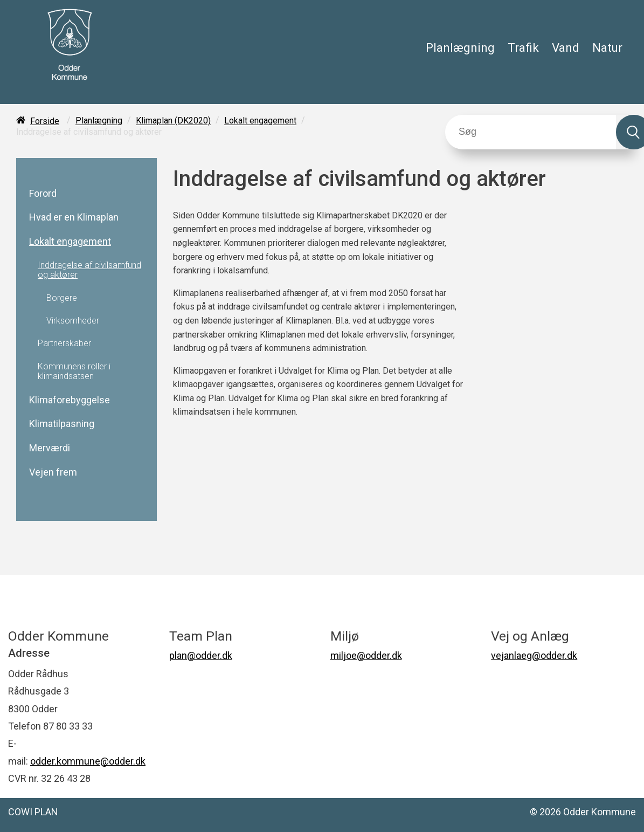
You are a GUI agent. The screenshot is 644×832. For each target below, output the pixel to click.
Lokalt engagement (260, 121)
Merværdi (50, 448)
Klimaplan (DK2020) (173, 121)
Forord (43, 194)
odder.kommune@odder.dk (88, 761)
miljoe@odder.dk (366, 655)
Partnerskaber (64, 343)
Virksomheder (73, 321)
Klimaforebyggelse (70, 400)
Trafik (523, 47)
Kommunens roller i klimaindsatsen (74, 372)
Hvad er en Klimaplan (74, 217)
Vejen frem (53, 472)
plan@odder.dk (201, 655)
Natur (607, 47)
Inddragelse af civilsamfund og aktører (89, 270)
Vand (566, 47)
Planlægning (460, 47)
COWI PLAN (33, 812)
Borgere (62, 298)
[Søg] (531, 132)
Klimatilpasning (62, 424)
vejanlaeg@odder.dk (534, 655)
